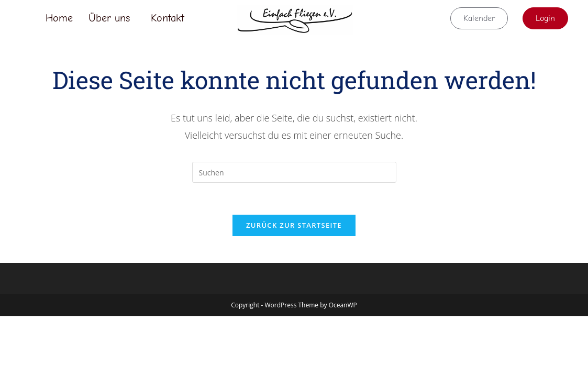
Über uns (109, 18)
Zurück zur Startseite (294, 225)
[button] (112, 18)
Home (59, 18)
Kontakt (168, 18)
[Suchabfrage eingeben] (294, 172)
